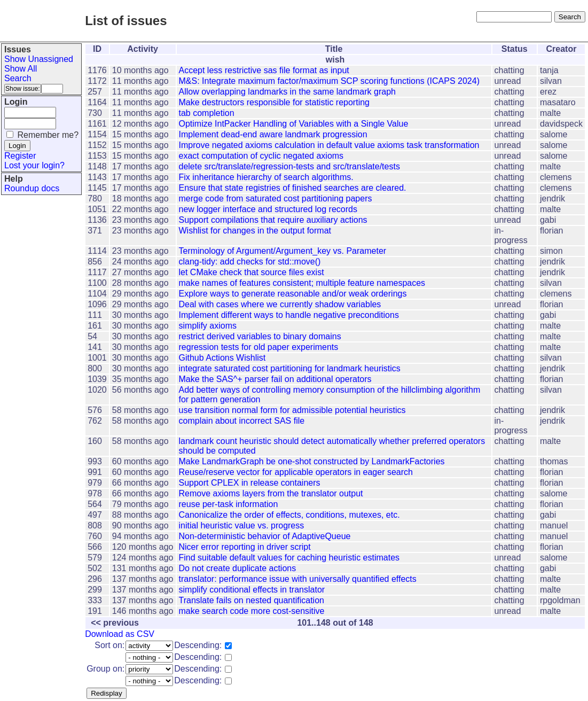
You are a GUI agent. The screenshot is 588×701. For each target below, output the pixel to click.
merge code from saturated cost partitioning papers (276, 198)
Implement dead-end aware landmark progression (273, 134)
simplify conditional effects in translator (252, 590)
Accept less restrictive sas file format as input (264, 70)
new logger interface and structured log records (268, 209)
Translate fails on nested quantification (252, 600)
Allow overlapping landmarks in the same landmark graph (287, 92)
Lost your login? (34, 165)
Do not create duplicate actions (238, 568)
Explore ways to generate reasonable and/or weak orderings (293, 294)
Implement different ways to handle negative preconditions (289, 315)
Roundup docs (32, 188)
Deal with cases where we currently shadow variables (280, 304)
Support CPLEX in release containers (250, 483)
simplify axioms (208, 326)
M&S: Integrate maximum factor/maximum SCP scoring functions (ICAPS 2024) (329, 81)
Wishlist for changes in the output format (255, 231)
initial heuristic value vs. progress (242, 525)
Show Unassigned (39, 59)
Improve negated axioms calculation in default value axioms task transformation (329, 145)
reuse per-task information (229, 504)
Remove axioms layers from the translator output (271, 493)
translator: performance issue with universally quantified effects (298, 579)
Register (20, 156)
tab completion (207, 113)
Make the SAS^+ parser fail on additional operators (275, 379)
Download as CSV (120, 634)
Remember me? (48, 135)
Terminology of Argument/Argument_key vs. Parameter (283, 251)
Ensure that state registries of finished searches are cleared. (293, 188)
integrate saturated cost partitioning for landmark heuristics (290, 368)
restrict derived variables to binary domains (260, 336)
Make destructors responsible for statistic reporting (274, 102)
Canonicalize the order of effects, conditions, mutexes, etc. (289, 515)
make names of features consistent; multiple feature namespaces (302, 283)
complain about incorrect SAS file (242, 421)
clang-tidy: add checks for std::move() (250, 262)
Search (18, 78)
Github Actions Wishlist (222, 358)
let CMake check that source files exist (252, 272)
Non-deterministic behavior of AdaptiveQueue (265, 536)
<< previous (115, 623)
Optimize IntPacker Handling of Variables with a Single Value (294, 124)
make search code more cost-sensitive (252, 611)
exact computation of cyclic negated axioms (261, 156)
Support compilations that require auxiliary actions (273, 220)
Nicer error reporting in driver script (245, 547)
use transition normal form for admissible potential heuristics (292, 410)
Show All (21, 69)
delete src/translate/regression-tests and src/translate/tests (289, 166)
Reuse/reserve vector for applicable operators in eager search (296, 472)
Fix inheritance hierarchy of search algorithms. (266, 177)
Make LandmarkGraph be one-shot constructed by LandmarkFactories (312, 461)
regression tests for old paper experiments (259, 347)
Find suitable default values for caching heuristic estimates (289, 558)
